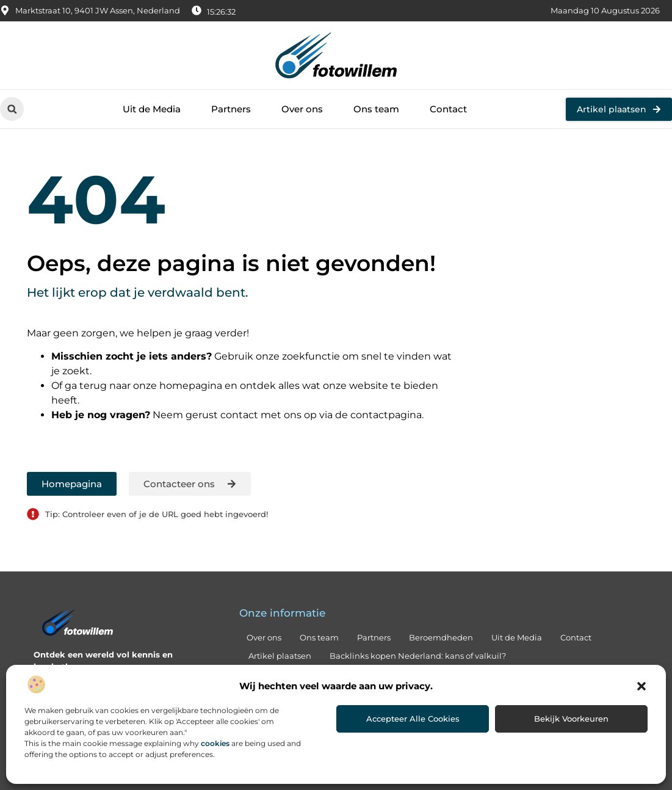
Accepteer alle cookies (413, 719)
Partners (231, 109)
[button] (641, 686)
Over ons (302, 109)
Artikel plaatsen (280, 656)
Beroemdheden (441, 637)
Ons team (376, 109)
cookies (215, 743)
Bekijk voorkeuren (571, 719)
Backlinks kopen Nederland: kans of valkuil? (418, 656)
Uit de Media (152, 109)
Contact (448, 109)
